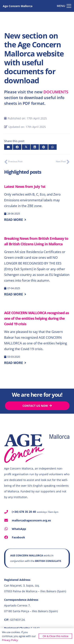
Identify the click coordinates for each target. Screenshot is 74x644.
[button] (64, 6)
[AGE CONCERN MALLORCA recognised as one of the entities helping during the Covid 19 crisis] (37, 335)
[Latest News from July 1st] (37, 200)
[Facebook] (8, 537)
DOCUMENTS (56, 92)
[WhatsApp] (8, 529)
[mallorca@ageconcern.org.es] (8, 520)
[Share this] (17, 147)
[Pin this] (44, 147)
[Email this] (8, 147)
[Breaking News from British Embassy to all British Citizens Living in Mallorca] (37, 263)
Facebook (18, 537)
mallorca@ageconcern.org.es (31, 520)
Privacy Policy (10, 640)
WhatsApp (19, 529)
